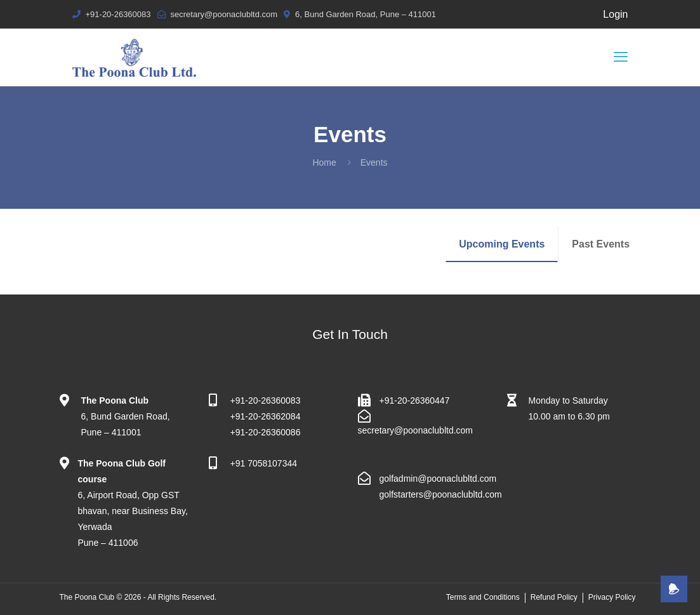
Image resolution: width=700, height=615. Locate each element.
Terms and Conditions (483, 597)
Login (615, 14)
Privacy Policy (612, 597)
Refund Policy (554, 597)
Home (324, 162)
